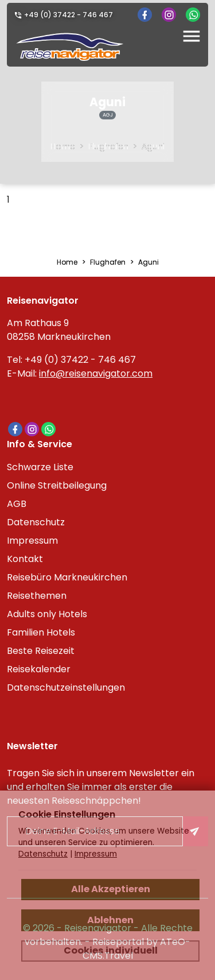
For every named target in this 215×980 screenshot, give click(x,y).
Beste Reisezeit (41, 651)
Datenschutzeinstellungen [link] (66, 687)
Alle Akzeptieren (111, 889)
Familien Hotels (41, 632)
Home (63, 146)
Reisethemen (37, 596)
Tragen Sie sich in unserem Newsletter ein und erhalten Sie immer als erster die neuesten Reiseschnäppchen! (101, 787)
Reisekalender (39, 669)
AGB (17, 504)
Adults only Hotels (47, 614)
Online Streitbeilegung (57, 485)
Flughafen (108, 146)
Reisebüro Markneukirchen (67, 577)
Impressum (32, 541)
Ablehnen (110, 920)
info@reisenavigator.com (96, 373)
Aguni (153, 146)
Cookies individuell (111, 950)
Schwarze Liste (40, 467)
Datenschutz (36, 522)
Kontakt (25, 559)
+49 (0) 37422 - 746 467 (69, 15)
